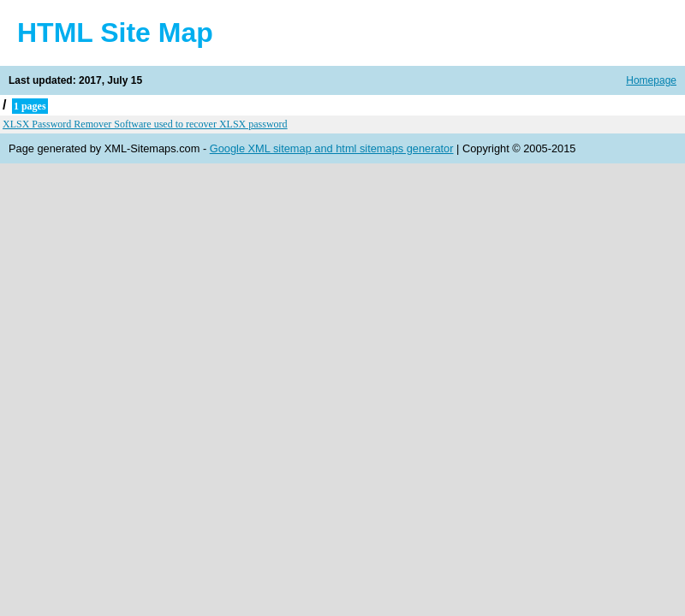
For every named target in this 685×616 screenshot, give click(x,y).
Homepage (651, 80)
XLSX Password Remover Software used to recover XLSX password (145, 124)
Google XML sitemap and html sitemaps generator (332, 148)
